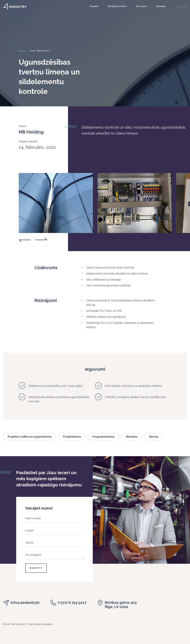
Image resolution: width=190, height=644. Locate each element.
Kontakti (161, 6)
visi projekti (40, 51)
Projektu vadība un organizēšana (30, 437)
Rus (185, 6)
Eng (179, 6)
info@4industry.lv (25, 603)
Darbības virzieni (117, 6)
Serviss (154, 437)
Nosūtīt (36, 568)
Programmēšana (103, 437)
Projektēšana (72, 437)
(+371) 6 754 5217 (72, 603)
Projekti (94, 6)
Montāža (132, 437)
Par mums (141, 6)
